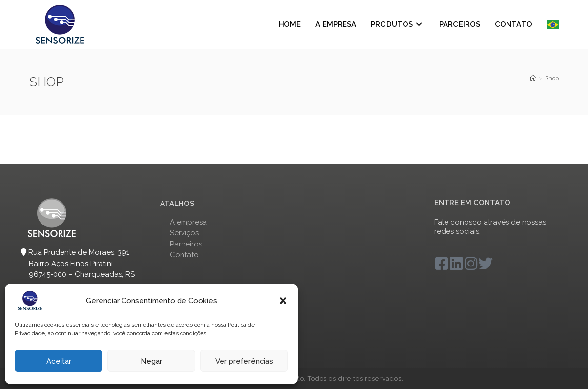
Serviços (184, 233)
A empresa (188, 222)
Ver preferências (244, 361)
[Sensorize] (533, 78)
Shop (552, 78)
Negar (151, 361)
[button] (283, 301)
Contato (184, 255)
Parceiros (186, 244)
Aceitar (59, 361)
